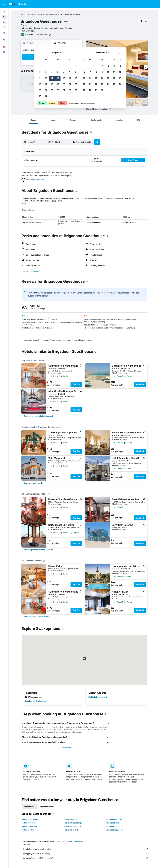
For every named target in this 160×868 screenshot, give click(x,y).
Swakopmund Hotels (52, 14)
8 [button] (76, 72)
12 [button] (58, 78)
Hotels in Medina (112, 823)
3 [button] (46, 72)
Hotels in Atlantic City (72, 826)
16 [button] (40, 84)
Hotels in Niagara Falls (115, 830)
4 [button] (52, 72)
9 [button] (40, 78)
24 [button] (46, 90)
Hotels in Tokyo (28, 830)
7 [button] (70, 72)
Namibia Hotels (33, 14)
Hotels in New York (30, 826)
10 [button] (46, 78)
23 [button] (40, 90)
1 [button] (76, 66)
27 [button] (64, 90)
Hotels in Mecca (70, 819)
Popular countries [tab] (47, 807)
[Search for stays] (4, 17)
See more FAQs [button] (65, 748)
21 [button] (70, 84)
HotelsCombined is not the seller (86, 849)
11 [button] (52, 78)
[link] (38, 416)
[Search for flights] (4, 12)
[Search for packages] (4, 27)
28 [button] (70, 90)
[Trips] (4, 40)
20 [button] (64, 84)
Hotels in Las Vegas (30, 819)
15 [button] (76, 78)
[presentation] (110, 109)
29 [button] (76, 90)
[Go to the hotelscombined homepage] (19, 4)
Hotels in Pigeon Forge (73, 823)
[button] (4, 4)
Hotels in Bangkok (71, 830)
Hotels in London (112, 826)
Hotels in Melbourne (114, 819)
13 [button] (64, 78)
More (24, 203)
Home (23, 14)
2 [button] (40, 72)
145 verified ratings (43, 35)
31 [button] (46, 96)
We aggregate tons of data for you (86, 853)
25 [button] (52, 90)
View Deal (76, 384)
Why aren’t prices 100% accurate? (86, 858)
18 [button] (52, 84)
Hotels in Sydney (29, 823)
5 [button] (58, 72)
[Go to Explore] (4, 33)
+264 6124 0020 (28, 31)
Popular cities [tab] (29, 807)
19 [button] (58, 84)
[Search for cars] (4, 22)
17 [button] (46, 84)
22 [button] (76, 84)
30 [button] (40, 96)
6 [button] (64, 72)
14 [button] (70, 78)
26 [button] (58, 90)
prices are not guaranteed (75, 842)
